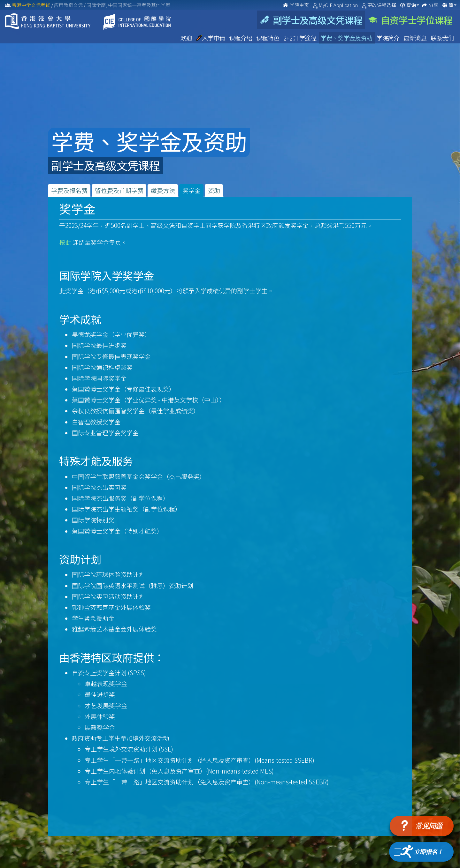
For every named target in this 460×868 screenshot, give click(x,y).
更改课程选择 (382, 5)
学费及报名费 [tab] (69, 190)
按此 (65, 242)
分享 (434, 5)
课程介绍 (241, 38)
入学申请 (211, 38)
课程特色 (268, 38)
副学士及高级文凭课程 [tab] (311, 20)
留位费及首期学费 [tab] (119, 190)
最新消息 (415, 38)
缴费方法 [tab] (163, 190)
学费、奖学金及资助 (347, 38)
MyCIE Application (339, 5)
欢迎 (187, 38)
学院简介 (388, 38)
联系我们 (442, 38)
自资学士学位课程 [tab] (410, 20)
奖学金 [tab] (192, 190)
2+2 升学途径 (300, 38)
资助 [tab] (214, 190)
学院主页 (296, 5)
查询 (411, 5)
